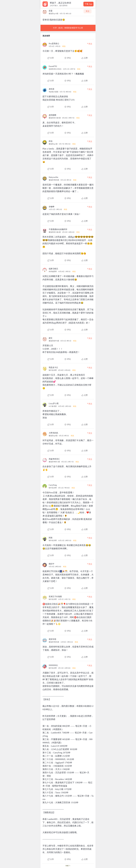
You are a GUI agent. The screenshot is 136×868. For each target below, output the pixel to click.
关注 (88, 11)
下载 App (88, 4)
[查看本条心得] (68, 50)
